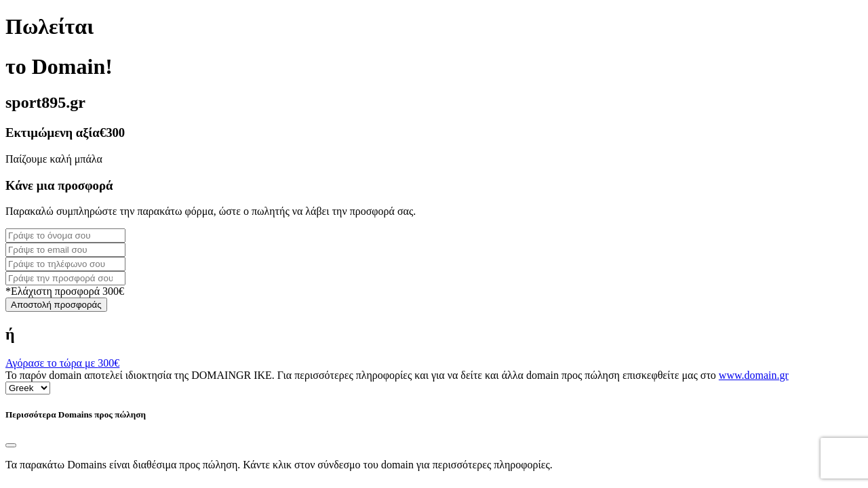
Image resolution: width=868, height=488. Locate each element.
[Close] (11, 445)
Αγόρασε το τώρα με (62, 363)
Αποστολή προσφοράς (56, 305)
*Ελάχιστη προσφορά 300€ (65, 291)
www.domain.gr (754, 375)
